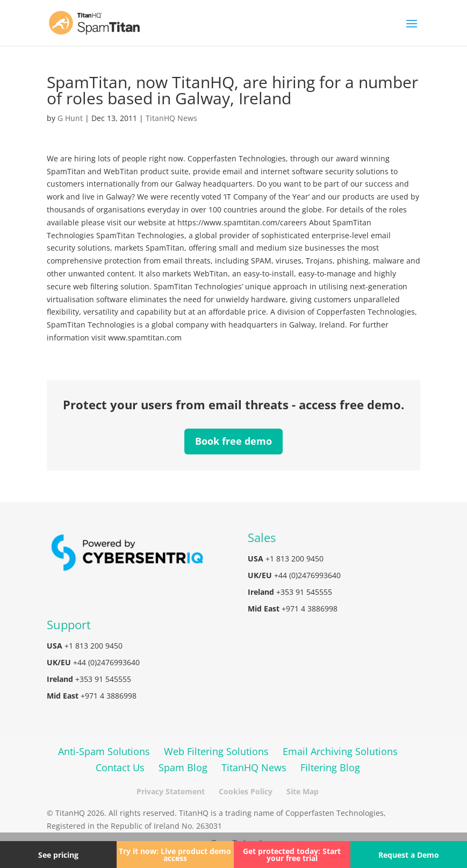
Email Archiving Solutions (340, 751)
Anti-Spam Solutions (104, 751)
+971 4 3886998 (310, 609)
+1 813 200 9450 (294, 558)
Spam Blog (183, 767)
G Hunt (70, 118)
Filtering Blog (330, 767)
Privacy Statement (171, 791)
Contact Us (120, 767)
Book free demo (233, 441)
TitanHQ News (171, 118)
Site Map (303, 791)
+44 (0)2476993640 (307, 575)
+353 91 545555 (304, 592)
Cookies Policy (246, 791)
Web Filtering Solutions (216, 751)
